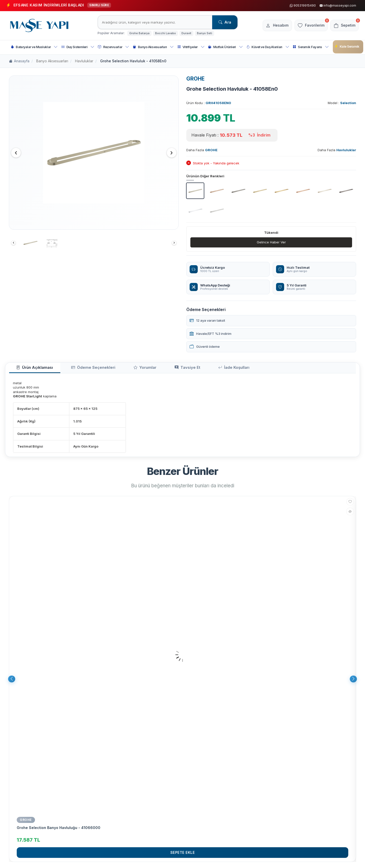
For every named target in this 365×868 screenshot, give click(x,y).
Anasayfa (19, 61)
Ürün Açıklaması (30, 369)
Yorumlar (122, 369)
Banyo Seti (205, 33)
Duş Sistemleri (78, 47)
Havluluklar (84, 61)
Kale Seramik (347, 46)
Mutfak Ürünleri (225, 47)
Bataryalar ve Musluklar (34, 47)
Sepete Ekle (183, 854)
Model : (342, 103)
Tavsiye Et (156, 369)
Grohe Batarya (139, 33)
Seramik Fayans (311, 47)
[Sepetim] (343, 26)
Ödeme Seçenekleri (79, 369)
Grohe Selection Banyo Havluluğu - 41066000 (59, 830)
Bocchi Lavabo (166, 33)
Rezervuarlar (113, 47)
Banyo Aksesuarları (153, 47)
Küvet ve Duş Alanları (268, 47)
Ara (225, 22)
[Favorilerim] (308, 26)
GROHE (195, 79)
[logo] (39, 26)
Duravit (186, 33)
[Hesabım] (271, 26)
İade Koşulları (195, 369)
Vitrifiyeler (191, 47)
